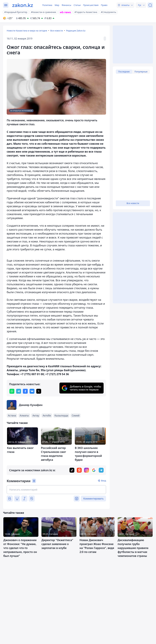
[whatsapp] (12, 391)
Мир (57, 5)
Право (104, 5)
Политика (47, 5)
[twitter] (39, 391)
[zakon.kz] (23, 5)
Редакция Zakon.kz (76, 31)
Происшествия (91, 5)
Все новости (57, 31)
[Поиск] (150, 5)
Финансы (66, 5)
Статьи (77, 5)
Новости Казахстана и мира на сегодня (27, 31)
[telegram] (19, 391)
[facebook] (25, 391)
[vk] (32, 391)
